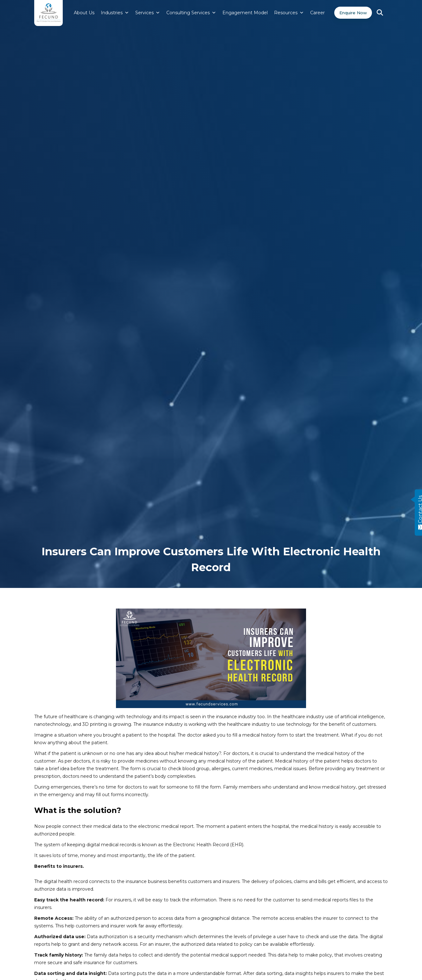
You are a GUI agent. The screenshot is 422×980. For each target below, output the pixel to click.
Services (144, 13)
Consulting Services (187, 13)
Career (314, 13)
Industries (111, 13)
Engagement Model (241, 13)
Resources (285, 13)
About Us (80, 13)
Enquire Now (351, 13)
